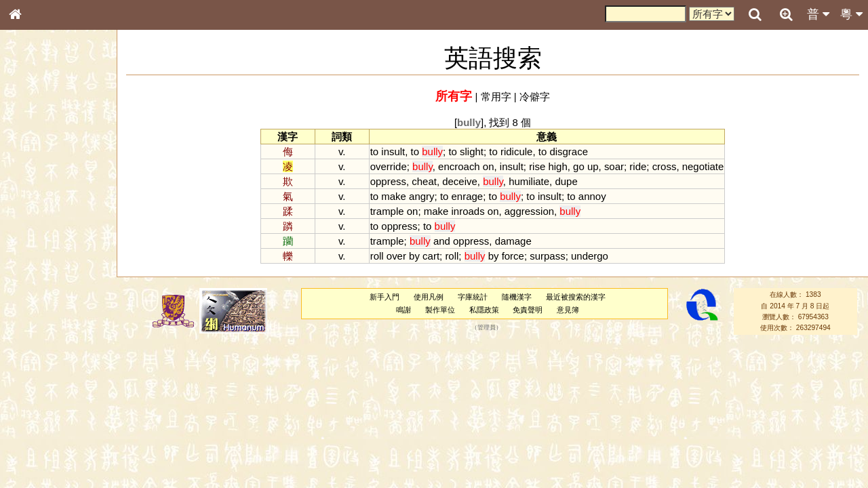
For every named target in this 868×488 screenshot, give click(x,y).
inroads (468, 211)
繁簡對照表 (37, 453)
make (394, 196)
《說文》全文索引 (50, 417)
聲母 (27, 357)
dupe (566, 181)
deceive (460, 181)
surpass (547, 256)
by (414, 256)
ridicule (516, 151)
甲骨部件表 (37, 205)
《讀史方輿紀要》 (50, 429)
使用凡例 (429, 297)
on (489, 166)
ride (638, 166)
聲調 (64, 357)
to (374, 151)
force (513, 256)
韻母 (46, 357)
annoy (592, 196)
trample (387, 211)
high (557, 166)
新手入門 (384, 297)
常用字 (496, 97)
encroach (459, 166)
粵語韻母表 (37, 291)
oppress (388, 181)
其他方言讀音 (41, 381)
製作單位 (440, 310)
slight (472, 151)
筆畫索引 (33, 193)
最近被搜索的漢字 (576, 297)
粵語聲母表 (37, 278)
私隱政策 (484, 310)
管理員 (487, 328)
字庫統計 (473, 297)
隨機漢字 (517, 297)
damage (513, 241)
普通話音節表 (41, 369)
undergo (590, 256)
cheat (424, 181)
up (593, 166)
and (442, 241)
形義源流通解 (41, 230)
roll (377, 256)
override (389, 166)
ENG (60, 149)
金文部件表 (37, 218)
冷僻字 (535, 97)
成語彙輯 (33, 441)
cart (431, 256)
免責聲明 (528, 310)
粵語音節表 (37, 266)
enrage (468, 196)
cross (665, 166)
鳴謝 (403, 310)
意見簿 (568, 310)
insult (393, 151)
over (396, 256)
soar (614, 166)
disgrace (569, 151)
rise (537, 166)
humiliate (529, 181)
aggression (529, 211)
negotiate (703, 166)
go (579, 166)
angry (421, 196)
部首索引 (33, 181)
